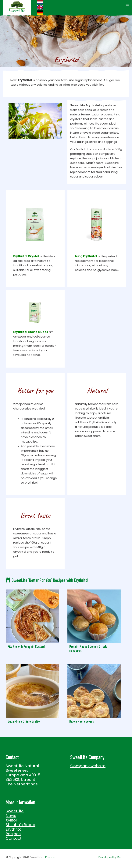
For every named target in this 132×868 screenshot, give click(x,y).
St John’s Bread (21, 825)
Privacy (50, 857)
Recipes (13, 834)
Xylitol (11, 820)
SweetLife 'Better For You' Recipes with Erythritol (50, 581)
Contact (14, 838)
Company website (88, 766)
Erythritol (14, 829)
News (11, 816)
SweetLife (15, 811)
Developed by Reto (111, 857)
